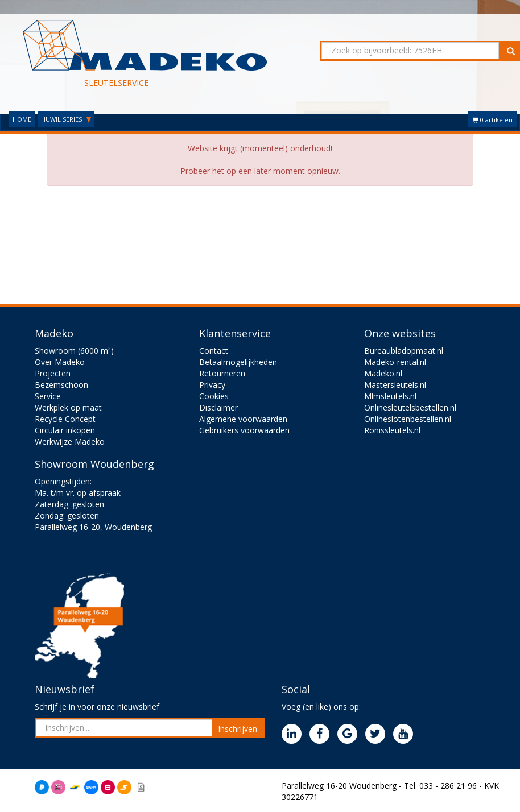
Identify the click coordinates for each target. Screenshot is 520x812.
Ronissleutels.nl (392, 430)
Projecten (53, 373)
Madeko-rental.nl (395, 362)
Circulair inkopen (65, 430)
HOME (22, 119)
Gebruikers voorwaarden (244, 430)
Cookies (214, 396)
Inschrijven (238, 729)
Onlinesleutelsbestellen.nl (410, 407)
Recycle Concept (65, 419)
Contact (214, 351)
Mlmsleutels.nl (390, 396)
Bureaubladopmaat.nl (404, 351)
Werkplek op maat (68, 407)
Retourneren (222, 373)
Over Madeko (60, 362)
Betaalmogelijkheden (238, 362)
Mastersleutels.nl (395, 385)
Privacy (212, 385)
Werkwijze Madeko (70, 442)
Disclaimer (218, 407)
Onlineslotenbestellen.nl (408, 419)
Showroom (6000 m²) (74, 351)
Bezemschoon (61, 385)
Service (48, 396)
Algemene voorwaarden (243, 419)
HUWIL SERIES (66, 119)
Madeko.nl (383, 373)
